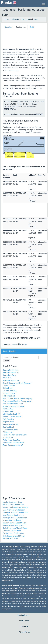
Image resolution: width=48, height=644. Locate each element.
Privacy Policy (24, 632)
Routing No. (21, 27)
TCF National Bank (10, 430)
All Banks (15, 19)
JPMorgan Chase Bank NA (13, 406)
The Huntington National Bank (15, 435)
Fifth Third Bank (9, 396)
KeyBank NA (8, 409)
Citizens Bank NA (10, 391)
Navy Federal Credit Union (13, 515)
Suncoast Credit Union (12, 531)
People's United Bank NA (13, 417)
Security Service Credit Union (14, 523)
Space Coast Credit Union (13, 526)
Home (6, 19)
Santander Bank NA (10, 424)
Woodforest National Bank (13, 443)
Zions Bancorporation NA (13, 445)
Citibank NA (7, 388)
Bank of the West (10, 375)
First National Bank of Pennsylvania (17, 401)
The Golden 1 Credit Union (13, 533)
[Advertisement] (25, 40)
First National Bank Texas (13, 404)
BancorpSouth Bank (30, 19)
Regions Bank (8, 422)
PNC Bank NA (8, 419)
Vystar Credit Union (10, 538)
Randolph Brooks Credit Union (15, 518)
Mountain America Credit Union (15, 513)
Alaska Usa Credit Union (12, 502)
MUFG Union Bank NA (11, 414)
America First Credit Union (13, 505)
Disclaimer (24, 626)
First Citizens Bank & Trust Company (17, 399)
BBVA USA (7, 378)
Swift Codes (24, 621)
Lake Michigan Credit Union (14, 510)
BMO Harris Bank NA (11, 380)
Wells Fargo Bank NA (11, 440)
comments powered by (15, 344)
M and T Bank (8, 412)
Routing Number (24, 615)
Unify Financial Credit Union (14, 536)
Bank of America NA (11, 373)
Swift (32, 27)
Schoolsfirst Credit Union (13, 520)
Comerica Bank (9, 393)
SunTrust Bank (8, 427)
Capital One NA (9, 386)
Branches (8, 27)
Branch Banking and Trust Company (17, 383)
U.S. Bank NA (8, 437)
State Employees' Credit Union (15, 528)
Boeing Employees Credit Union (15, 507)
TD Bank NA (8, 432)
